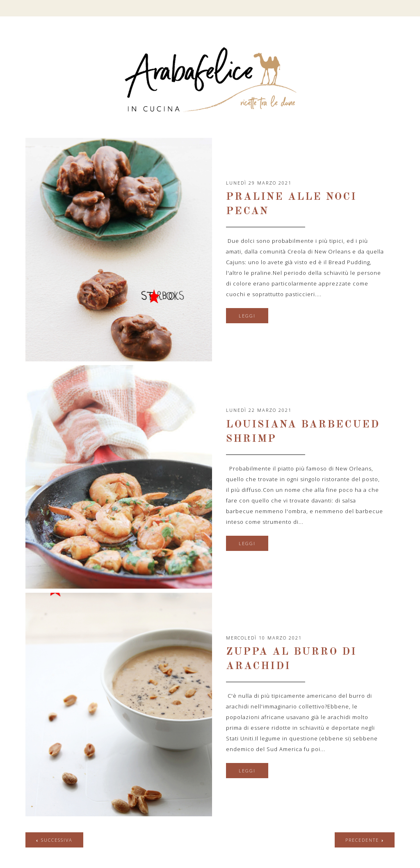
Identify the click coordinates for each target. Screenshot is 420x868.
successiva (57, 840)
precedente (362, 840)
